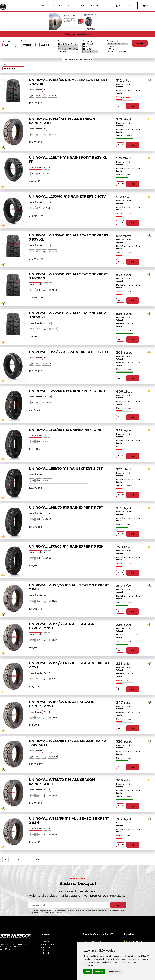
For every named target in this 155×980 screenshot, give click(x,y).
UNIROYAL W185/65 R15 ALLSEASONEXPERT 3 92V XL (68, 82)
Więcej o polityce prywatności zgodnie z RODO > (46, 913)
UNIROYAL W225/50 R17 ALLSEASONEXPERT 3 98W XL (69, 315)
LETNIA (68, 47)
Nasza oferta (58, 6)
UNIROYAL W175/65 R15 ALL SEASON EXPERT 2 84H (69, 587)
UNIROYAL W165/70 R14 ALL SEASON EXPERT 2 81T (62, 121)
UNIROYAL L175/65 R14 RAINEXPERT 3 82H (66, 546)
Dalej (37, 859)
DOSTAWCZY (118, 47)
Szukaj (140, 43)
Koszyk (148, 6)
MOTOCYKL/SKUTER (118, 52)
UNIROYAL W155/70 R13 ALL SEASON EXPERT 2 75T (69, 665)
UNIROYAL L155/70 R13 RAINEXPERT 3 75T (66, 469)
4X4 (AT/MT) (118, 49)
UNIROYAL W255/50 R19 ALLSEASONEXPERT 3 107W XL (69, 276)
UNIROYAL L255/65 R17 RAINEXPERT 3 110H (67, 391)
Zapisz (118, 905)
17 (28, 859)
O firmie (45, 6)
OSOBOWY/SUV (118, 44)
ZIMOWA (68, 52)
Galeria (84, 6)
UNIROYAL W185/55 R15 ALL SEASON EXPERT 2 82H (69, 821)
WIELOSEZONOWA (68, 49)
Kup (133, 106)
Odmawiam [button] (99, 971)
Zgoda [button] (88, 971)
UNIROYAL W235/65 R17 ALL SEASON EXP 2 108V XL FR (67, 743)
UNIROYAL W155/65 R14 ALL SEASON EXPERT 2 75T (62, 626)
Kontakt (95, 6)
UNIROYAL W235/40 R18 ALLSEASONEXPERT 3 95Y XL (69, 237)
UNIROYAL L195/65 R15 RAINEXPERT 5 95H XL (69, 352)
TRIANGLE (90, 49)
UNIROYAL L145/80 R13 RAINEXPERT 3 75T (66, 430)
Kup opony (72, 6)
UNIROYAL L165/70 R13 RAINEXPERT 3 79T (66, 507)
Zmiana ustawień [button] (114, 971)
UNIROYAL (90, 52)
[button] (34, 21)
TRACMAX (90, 44)
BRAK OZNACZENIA (68, 44)
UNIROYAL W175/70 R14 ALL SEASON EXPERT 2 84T (62, 782)
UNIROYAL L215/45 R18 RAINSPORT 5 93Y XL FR (68, 160)
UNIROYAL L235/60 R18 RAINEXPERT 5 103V (67, 196)
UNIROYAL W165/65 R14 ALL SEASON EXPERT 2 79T (62, 704)
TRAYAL (90, 47)
